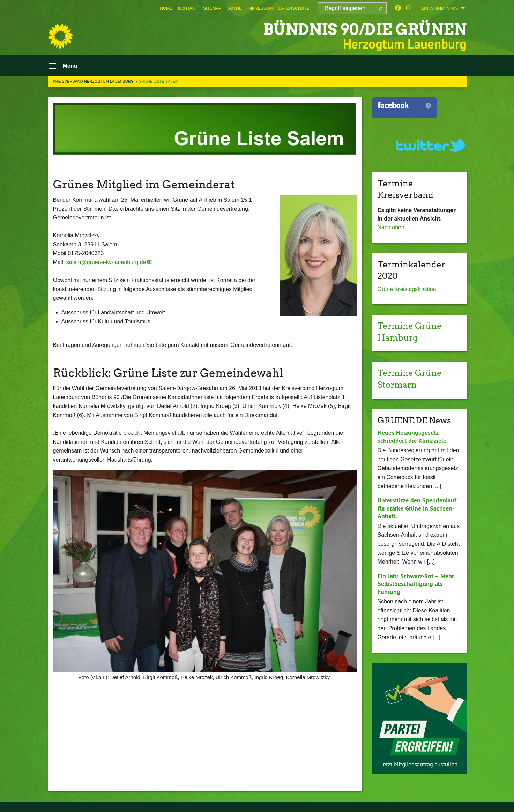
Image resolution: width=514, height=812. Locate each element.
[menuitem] (166, 8)
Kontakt (188, 8)
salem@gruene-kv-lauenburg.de (106, 262)
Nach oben (391, 227)
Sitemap (212, 8)
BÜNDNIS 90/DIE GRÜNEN (365, 29)
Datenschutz (293, 8)
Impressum (260, 8)
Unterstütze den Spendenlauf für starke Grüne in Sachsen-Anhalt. (417, 508)
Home (166, 8)
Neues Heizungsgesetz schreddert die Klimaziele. (413, 437)
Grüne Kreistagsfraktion (407, 289)
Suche (234, 8)
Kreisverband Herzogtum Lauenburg (94, 81)
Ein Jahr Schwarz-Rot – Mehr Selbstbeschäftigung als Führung (416, 584)
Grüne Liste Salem (158, 81)
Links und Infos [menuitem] (440, 8)
